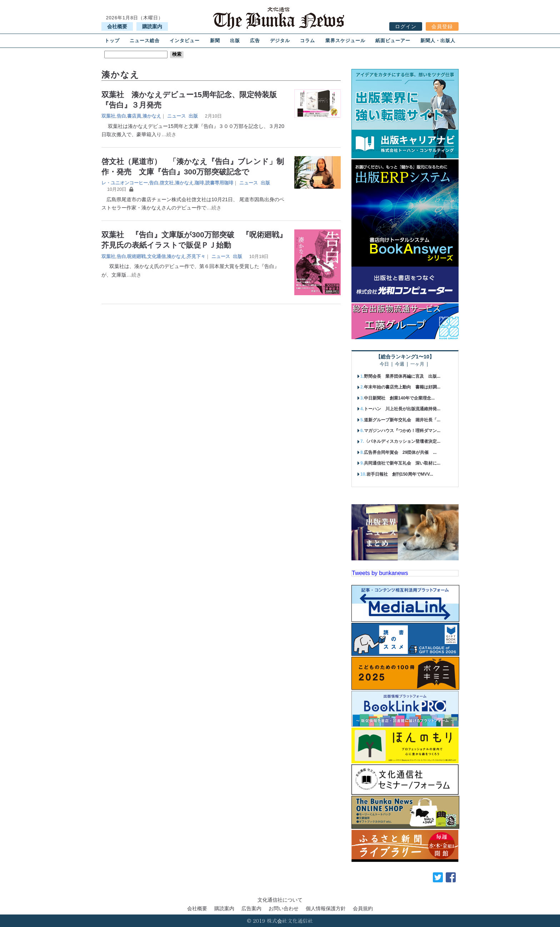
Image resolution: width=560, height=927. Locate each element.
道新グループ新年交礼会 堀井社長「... (402, 420)
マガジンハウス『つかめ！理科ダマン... (402, 431)
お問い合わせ (284, 908)
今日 (384, 364)
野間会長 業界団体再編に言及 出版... (402, 376)
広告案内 (251, 908)
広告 (255, 41)
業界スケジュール (345, 41)
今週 (400, 364)
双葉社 (108, 116)
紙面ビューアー (393, 41)
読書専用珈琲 (219, 183)
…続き (169, 134)
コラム (307, 41)
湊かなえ (152, 116)
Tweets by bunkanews (380, 573)
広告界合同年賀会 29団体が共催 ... (400, 452)
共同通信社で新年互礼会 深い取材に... (402, 463)
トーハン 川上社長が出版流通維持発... (402, 409)
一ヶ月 (417, 364)
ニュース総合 (145, 41)
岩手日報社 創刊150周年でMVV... (400, 474)
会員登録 (442, 26)
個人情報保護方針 (326, 908)
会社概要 (117, 26)
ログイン (406, 26)
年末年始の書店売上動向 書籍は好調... (402, 387)
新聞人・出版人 (438, 41)
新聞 (215, 41)
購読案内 (152, 26)
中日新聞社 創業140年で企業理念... (399, 398)
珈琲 (199, 183)
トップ (112, 41)
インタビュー (185, 41)
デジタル (280, 41)
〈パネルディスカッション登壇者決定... (402, 441)
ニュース (176, 116)
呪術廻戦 (136, 256)
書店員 (134, 116)
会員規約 (363, 908)
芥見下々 (196, 256)
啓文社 (167, 183)
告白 (121, 116)
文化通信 (156, 256)
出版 (235, 41)
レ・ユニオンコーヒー (125, 183)
